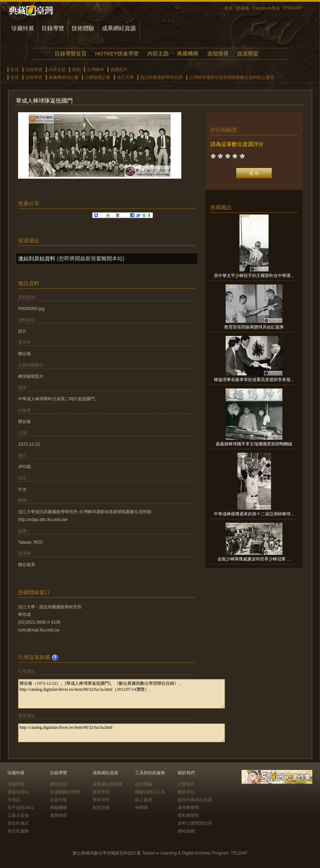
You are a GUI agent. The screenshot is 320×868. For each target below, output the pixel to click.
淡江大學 (125, 77)
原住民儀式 (18, 823)
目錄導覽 (53, 28)
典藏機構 (188, 53)
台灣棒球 (95, 70)
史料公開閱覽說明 (195, 823)
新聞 (76, 70)
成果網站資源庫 (107, 784)
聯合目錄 (59, 784)
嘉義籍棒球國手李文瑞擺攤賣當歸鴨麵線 (254, 444)
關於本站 (186, 792)
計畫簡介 (186, 784)
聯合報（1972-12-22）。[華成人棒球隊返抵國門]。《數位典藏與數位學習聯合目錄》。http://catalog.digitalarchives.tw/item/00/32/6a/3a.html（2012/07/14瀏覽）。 (122, 694)
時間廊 (142, 808)
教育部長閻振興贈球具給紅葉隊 (254, 327)
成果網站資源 (119, 28)
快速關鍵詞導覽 (65, 792)
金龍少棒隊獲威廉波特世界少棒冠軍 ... (254, 559)
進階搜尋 (218, 53)
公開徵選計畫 (98, 77)
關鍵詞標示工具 (150, 792)
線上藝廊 (144, 800)
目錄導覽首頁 (71, 53)
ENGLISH (293, 8)
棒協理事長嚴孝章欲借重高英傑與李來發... (254, 380)
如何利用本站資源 (195, 800)
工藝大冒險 (18, 815)
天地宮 (14, 800)
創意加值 (101, 808)
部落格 (243, 8)
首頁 (228, 8)
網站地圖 (186, 831)
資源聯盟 (248, 53)
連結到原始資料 (37, 258)
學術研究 (101, 800)
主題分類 (59, 800)
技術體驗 (83, 28)
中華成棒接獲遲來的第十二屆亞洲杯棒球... (254, 514)
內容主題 (158, 53)
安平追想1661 (21, 808)
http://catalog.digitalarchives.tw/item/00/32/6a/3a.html (122, 733)
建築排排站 (18, 792)
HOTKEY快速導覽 (117, 53)
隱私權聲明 (188, 815)
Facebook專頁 (266, 8)
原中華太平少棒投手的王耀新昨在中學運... (254, 276)
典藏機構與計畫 (64, 77)
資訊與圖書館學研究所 (161, 77)
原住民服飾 (18, 831)
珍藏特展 (23, 28)
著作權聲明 (188, 808)
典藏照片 (119, 70)
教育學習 (101, 792)
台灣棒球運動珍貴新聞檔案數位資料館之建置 (232, 77)
